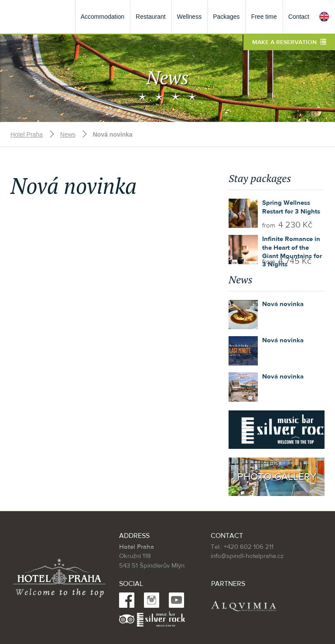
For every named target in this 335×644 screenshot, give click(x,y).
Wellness (190, 17)
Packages (226, 17)
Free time (264, 17)
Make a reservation (289, 42)
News (68, 134)
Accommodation (103, 17)
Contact (299, 17)
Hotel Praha (27, 134)
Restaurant (150, 17)
